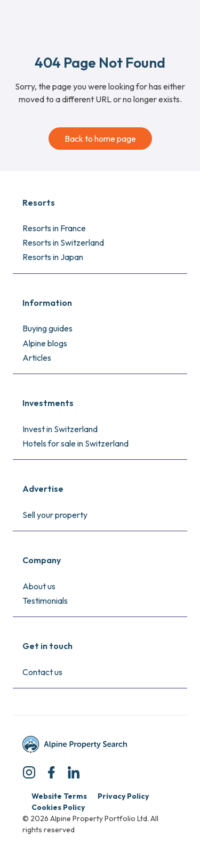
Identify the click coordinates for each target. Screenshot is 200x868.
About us (39, 586)
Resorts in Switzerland (63, 242)
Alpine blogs (45, 343)
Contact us (42, 672)
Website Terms (59, 796)
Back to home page (100, 139)
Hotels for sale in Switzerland (75, 443)
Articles (37, 358)
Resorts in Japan (53, 257)
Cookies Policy (58, 807)
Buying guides (47, 328)
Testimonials (45, 601)
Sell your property (55, 515)
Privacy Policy (123, 796)
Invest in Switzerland (60, 429)
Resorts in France (54, 228)
